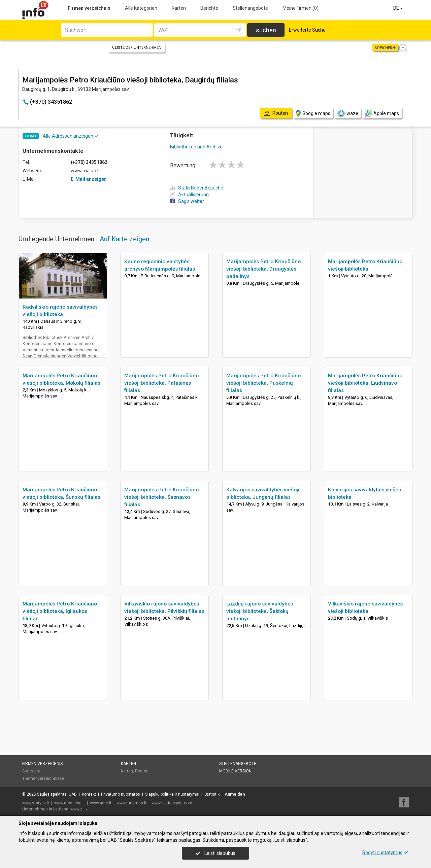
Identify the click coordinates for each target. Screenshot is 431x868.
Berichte (209, 8)
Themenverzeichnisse (43, 778)
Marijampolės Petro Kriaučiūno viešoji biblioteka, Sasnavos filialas (161, 497)
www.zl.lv (79, 809)
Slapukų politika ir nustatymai (172, 794)
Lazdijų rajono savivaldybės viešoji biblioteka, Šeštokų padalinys (260, 611)
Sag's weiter (187, 201)
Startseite (31, 771)
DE (399, 8)
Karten (179, 8)
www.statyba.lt (36, 803)
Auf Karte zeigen (124, 239)
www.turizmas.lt (131, 803)
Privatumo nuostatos (121, 794)
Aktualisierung (189, 195)
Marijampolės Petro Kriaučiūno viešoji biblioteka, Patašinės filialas (161, 383)
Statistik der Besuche (197, 188)
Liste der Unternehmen (136, 48)
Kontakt (89, 794)
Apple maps (382, 114)
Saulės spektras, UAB (57, 794)
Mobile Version (235, 771)
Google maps (313, 114)
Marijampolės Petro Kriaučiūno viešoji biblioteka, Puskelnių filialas (263, 383)
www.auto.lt (101, 803)
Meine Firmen (301, 8)
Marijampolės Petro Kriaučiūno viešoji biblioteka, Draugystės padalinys (263, 269)
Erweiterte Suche (307, 30)
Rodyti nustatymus (385, 853)
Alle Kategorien (141, 8)
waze (347, 113)
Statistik (212, 794)
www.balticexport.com (172, 803)
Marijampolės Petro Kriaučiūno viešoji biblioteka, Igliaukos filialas (60, 611)
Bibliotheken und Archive (196, 147)
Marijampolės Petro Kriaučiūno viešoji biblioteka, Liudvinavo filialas (365, 383)
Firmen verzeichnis (89, 8)
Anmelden (235, 794)
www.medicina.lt (70, 803)
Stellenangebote (250, 8)
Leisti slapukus (215, 853)
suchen (266, 30)
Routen (142, 771)
